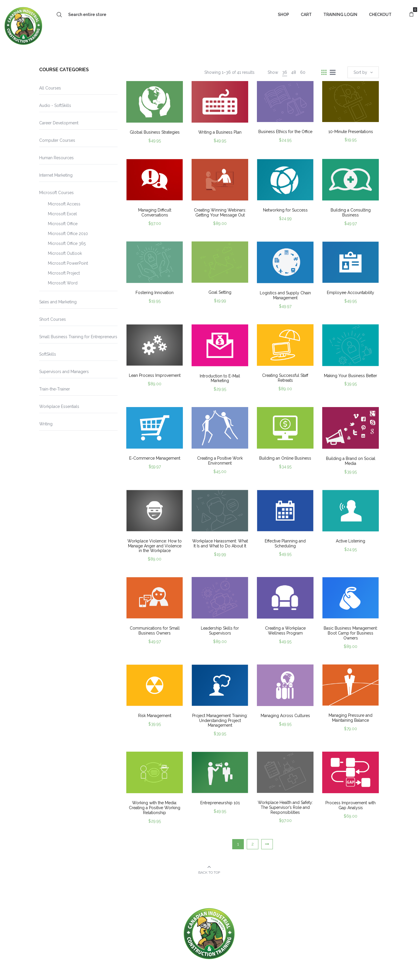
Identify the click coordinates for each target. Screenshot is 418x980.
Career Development (59, 123)
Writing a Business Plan (220, 132)
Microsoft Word (63, 283)
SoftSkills (48, 354)
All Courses (50, 88)
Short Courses (53, 319)
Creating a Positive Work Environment (220, 461)
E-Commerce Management (155, 458)
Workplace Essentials (59, 406)
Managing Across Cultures (285, 716)
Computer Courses (57, 140)
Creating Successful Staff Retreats (285, 378)
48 (294, 72)
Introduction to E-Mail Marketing (220, 378)
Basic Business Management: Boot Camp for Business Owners (351, 633)
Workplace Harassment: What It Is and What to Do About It (220, 543)
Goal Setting (220, 292)
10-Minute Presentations (351, 132)
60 (303, 72)
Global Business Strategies (155, 132)
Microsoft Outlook (65, 253)
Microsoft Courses (56, 193)
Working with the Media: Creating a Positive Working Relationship (155, 808)
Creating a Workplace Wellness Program (285, 631)
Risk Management (155, 716)
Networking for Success (285, 210)
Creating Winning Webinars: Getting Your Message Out (220, 213)
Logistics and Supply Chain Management (285, 295)
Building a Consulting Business (351, 213)
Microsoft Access (64, 204)
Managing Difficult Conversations (155, 213)
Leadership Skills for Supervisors (220, 631)
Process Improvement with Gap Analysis (351, 805)
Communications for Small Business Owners (155, 631)
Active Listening (351, 541)
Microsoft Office (63, 224)
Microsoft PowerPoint (68, 263)
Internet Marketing (56, 175)
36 (285, 72)
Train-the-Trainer (55, 389)
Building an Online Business (285, 458)
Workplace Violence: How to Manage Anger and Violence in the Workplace (155, 546)
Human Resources (56, 158)
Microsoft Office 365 (67, 243)
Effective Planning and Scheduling (285, 543)
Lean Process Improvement (155, 375)
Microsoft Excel (62, 214)
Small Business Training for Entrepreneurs (78, 337)
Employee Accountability (351, 293)
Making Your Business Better (351, 376)
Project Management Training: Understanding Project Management (220, 721)
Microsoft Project (64, 273)
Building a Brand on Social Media (351, 461)
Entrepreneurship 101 (220, 803)
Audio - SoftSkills (55, 105)
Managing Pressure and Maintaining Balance (351, 718)
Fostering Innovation (155, 293)
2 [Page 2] (253, 844)
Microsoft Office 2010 (68, 234)
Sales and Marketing (58, 302)
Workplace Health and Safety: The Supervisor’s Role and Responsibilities (285, 807)
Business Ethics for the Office (285, 132)
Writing (46, 424)
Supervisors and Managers (64, 372)
